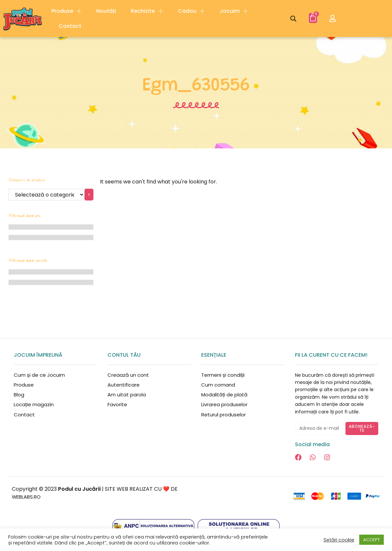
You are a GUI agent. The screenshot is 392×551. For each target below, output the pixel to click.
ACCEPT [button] (372, 540)
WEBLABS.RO (28, 497)
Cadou (191, 11)
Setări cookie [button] (339, 540)
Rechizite (147, 11)
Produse (67, 11)
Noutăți (106, 11)
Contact (70, 26)
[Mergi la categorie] (89, 195)
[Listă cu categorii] (47, 195)
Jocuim (234, 11)
